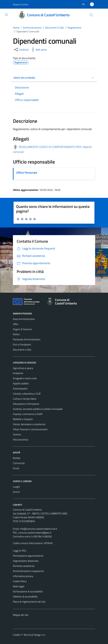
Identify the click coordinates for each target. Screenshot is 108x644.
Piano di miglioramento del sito (29, 602)
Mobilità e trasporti (23, 419)
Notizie (17, 458)
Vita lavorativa (21, 439)
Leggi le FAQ (20, 551)
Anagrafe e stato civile (25, 378)
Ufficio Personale (27, 173)
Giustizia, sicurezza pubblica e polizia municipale (38, 409)
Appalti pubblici (21, 383)
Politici (16, 334)
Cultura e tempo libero (25, 399)
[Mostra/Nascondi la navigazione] (6, 15)
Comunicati (19, 463)
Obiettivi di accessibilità (25, 596)
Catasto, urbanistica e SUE (27, 394)
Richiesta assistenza (24, 566)
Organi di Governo (22, 329)
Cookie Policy (20, 581)
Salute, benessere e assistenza (29, 424)
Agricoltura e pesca (23, 368)
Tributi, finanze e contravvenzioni (30, 429)
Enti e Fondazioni (22, 344)
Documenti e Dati (22, 350)
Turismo (17, 434)
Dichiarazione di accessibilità (28, 591)
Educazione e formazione (26, 404)
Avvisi (16, 468)
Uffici (16, 324)
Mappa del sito (21, 615)
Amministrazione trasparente (28, 571)
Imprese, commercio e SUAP (28, 414)
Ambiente (18, 373)
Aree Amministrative (24, 319)
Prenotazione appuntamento (28, 556)
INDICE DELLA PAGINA (54, 78)
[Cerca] (91, 15)
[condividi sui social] (21, 50)
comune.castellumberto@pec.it (35, 533)
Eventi (16, 492)
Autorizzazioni (20, 388)
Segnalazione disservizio (26, 561)
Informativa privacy (23, 576)
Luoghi (16, 487)
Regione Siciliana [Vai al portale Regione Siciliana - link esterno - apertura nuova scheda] (21, 4)
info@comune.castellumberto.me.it (38, 529)
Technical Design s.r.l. (35, 635)
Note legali (19, 586)
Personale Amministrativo (27, 339)
